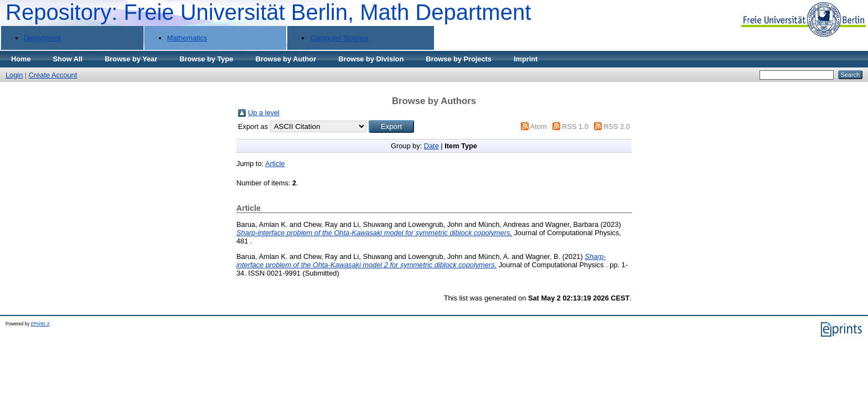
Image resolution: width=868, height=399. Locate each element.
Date (432, 146)
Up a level (264, 113)
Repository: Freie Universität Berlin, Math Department (268, 12)
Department (42, 38)
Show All (68, 59)
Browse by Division (371, 59)
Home (21, 59)
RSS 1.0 (575, 126)
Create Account (53, 75)
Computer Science (339, 38)
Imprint (526, 59)
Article (275, 164)
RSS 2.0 (617, 126)
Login (14, 75)
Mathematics (187, 38)
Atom (539, 126)
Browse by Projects (459, 59)
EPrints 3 (40, 324)
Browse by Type (206, 59)
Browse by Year (131, 59)
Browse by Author (286, 59)
